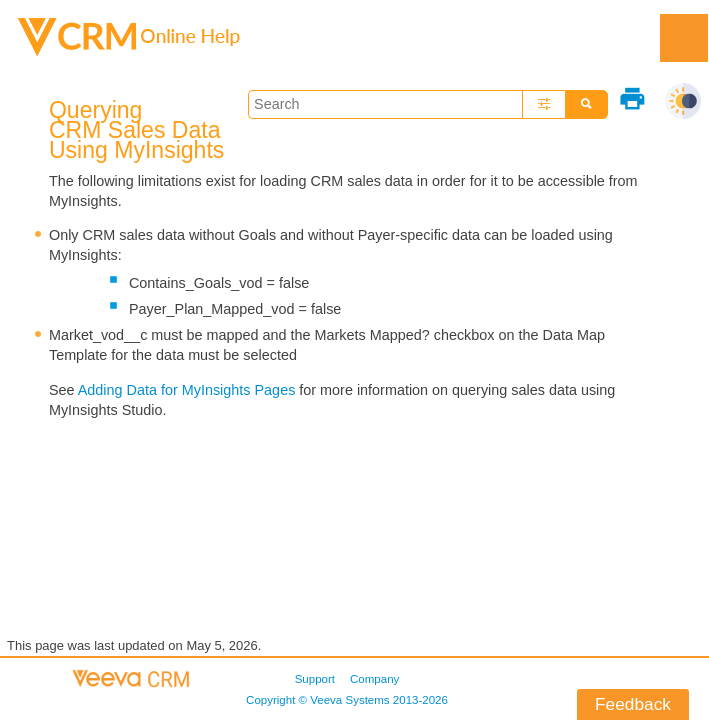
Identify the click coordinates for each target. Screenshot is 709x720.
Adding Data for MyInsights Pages (187, 390)
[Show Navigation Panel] (684, 38)
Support (315, 679)
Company (374, 679)
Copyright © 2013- (347, 700)
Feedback (633, 704)
